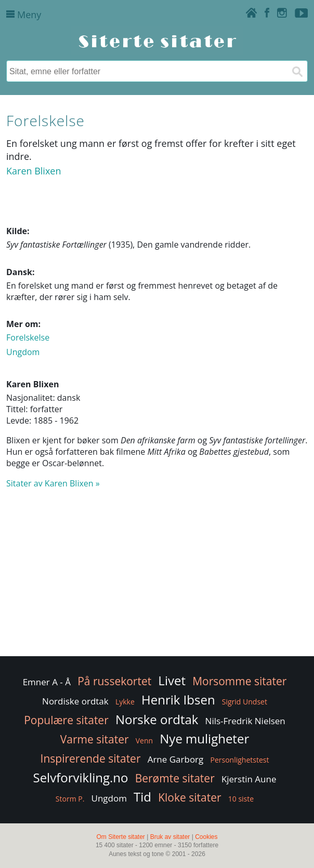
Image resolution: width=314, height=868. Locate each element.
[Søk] (297, 71)
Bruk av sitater (170, 837)
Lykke (125, 702)
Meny (24, 15)
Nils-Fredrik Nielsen (245, 721)
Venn (144, 741)
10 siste (241, 799)
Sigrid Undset (245, 702)
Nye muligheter (204, 738)
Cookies (206, 837)
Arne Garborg (176, 759)
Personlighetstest (239, 760)
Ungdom (23, 352)
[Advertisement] (157, 577)
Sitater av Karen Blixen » (53, 483)
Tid (142, 797)
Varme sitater (95, 739)
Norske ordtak (157, 719)
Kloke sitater (189, 797)
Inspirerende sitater (91, 758)
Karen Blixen (34, 171)
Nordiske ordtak (75, 701)
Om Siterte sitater (120, 837)
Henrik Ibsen (178, 700)
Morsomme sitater (239, 681)
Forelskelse (28, 337)
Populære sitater (66, 720)
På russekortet (114, 681)
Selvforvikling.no (80, 777)
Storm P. (70, 799)
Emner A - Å (47, 682)
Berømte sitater (175, 778)
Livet (172, 680)
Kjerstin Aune (249, 779)
